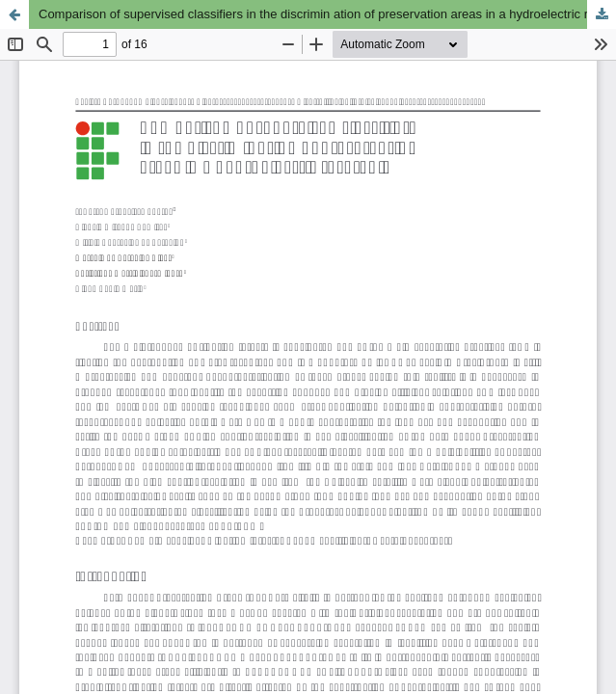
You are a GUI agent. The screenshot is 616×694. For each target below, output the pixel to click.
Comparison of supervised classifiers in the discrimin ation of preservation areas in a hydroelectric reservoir (327, 14)
